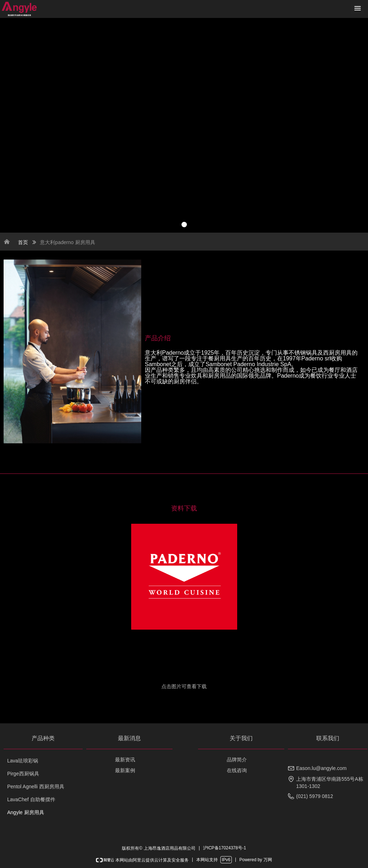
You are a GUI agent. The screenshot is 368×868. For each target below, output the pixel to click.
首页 (23, 242)
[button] (358, 9)
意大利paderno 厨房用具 (67, 242)
